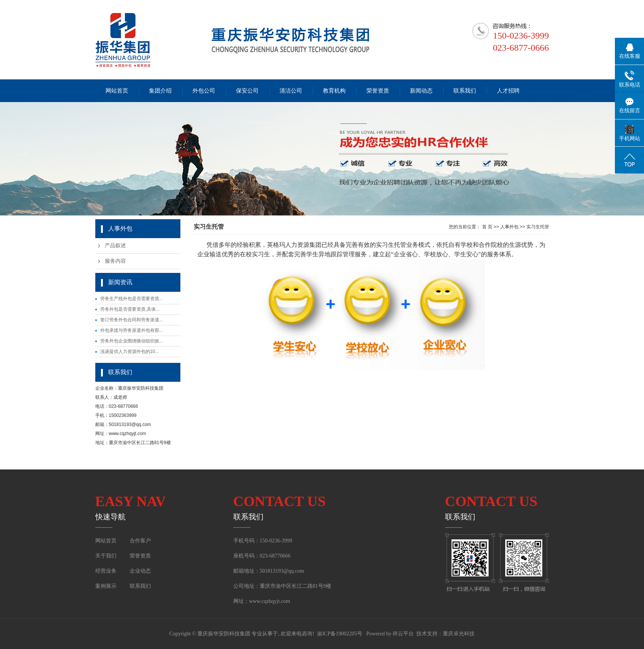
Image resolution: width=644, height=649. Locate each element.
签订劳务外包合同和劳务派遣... (132, 320)
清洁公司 (291, 91)
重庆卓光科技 (459, 634)
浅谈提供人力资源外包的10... (130, 352)
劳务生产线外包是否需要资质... (132, 299)
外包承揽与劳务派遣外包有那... (132, 330)
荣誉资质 (378, 91)
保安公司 (247, 91)
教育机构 (334, 91)
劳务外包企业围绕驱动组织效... (132, 341)
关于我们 (106, 556)
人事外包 (509, 227)
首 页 (487, 227)
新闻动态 (421, 91)
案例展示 (107, 586)
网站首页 (117, 91)
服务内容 (115, 261)
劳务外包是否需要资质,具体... (130, 309)
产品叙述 (115, 246)
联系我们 (465, 91)
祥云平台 (403, 634)
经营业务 (106, 571)
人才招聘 (508, 91)
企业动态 (140, 571)
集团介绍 (160, 91)
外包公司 (204, 91)
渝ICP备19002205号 (340, 634)
